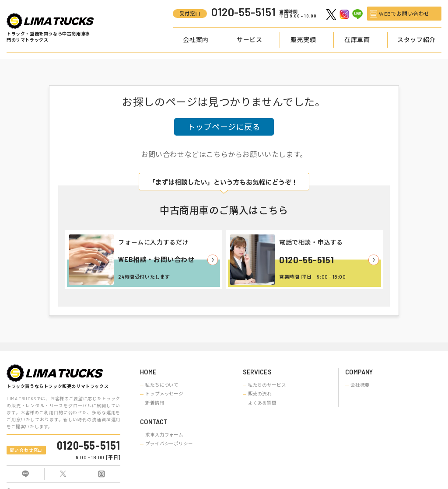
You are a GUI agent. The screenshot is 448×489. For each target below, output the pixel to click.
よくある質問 (262, 403)
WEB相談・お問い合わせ (156, 259)
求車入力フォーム (164, 435)
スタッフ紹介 (416, 40)
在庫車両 (357, 40)
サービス (249, 40)
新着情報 (155, 403)
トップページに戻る (224, 127)
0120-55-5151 (306, 260)
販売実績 (303, 40)
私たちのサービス (267, 385)
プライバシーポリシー (169, 444)
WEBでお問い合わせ (404, 14)
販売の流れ (260, 394)
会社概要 (360, 385)
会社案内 (196, 40)
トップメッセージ (164, 394)
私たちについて (162, 385)
